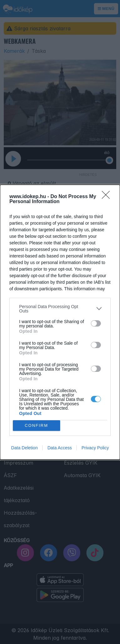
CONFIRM (37, 425)
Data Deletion (25, 448)
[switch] (96, 323)
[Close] (108, 197)
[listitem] (60, 309)
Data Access (60, 448)
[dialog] (60, 322)
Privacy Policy (95, 448)
